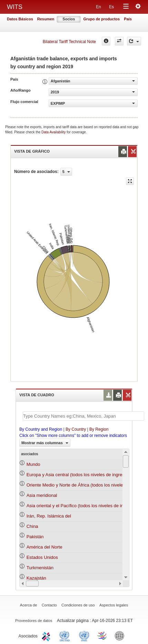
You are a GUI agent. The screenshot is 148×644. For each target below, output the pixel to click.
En (98, 7)
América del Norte (45, 547)
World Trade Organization (102, 635)
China (32, 526)
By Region (99, 429)
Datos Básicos (20, 19)
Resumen (46, 19)
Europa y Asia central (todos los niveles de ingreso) (78, 475)
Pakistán (35, 537)
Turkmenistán (40, 568)
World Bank (121, 635)
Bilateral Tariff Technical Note (69, 42)
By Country (76, 429)
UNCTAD (66, 635)
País (128, 19)
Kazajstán (36, 578)
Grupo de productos (101, 19)
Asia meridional (42, 495)
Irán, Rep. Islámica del (49, 516)
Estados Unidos (42, 557)
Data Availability (54, 132)
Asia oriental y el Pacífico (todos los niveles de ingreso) (81, 506)
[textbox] (83, 416)
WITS (15, 7)
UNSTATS (84, 635)
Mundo (33, 464)
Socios (69, 19)
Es (111, 7)
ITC (47, 635)
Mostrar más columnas (45, 443)
